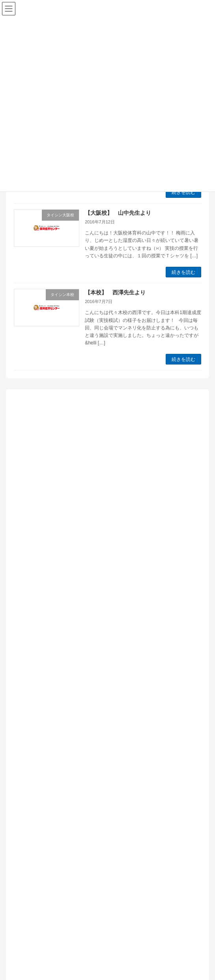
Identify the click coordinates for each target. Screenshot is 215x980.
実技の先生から (41, 741)
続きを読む (183, 192)
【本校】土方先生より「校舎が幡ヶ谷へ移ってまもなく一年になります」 (105, 588)
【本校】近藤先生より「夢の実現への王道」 (69, 490)
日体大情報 (36, 753)
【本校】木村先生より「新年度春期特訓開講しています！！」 (91, 434)
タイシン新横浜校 (44, 684)
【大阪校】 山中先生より (118, 213)
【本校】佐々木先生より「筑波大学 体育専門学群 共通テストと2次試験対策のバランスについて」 (105, 556)
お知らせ (33, 661)
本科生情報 (36, 764)
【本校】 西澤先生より (115, 292)
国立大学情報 (39, 730)
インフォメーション (47, 649)
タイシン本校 (39, 695)
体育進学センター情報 (50, 718)
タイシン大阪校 (41, 672)
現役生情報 (36, 776)
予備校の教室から (44, 707)
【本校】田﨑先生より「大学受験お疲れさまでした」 (80, 462)
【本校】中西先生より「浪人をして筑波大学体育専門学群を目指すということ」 (105, 521)
